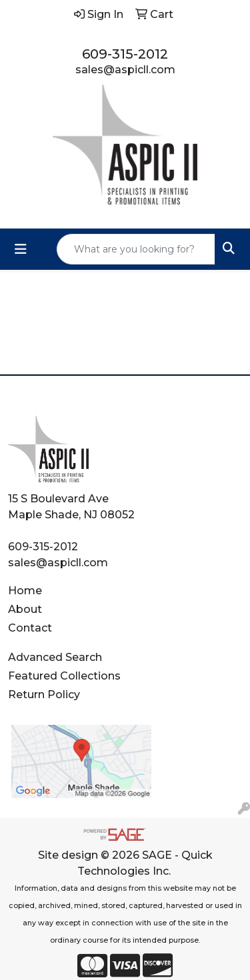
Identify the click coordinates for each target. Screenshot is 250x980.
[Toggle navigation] (21, 249)
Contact (30, 628)
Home (25, 591)
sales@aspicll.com (125, 70)
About (25, 609)
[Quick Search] (136, 249)
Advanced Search (55, 657)
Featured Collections (64, 676)
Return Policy (44, 695)
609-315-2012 (125, 54)
